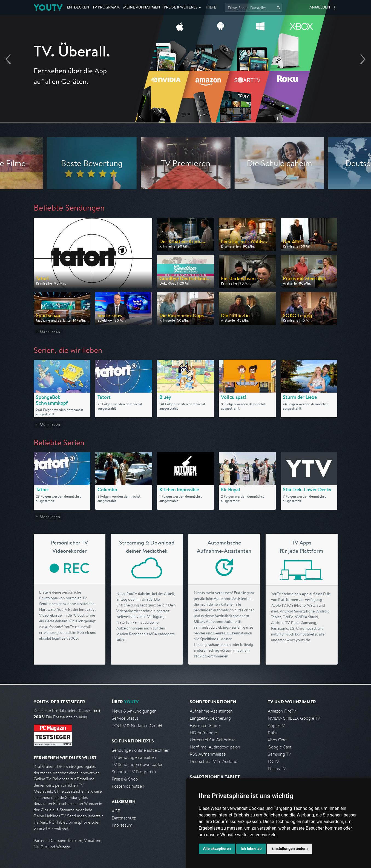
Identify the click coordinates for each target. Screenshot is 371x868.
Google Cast (280, 747)
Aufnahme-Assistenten (211, 711)
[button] (335, 8)
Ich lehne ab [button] (251, 849)
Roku (272, 733)
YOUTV (48, 8)
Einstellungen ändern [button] (290, 849)
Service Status (125, 718)
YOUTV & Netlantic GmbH (137, 726)
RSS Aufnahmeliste (208, 754)
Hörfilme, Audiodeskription (215, 747)
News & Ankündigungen (134, 711)
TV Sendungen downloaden (138, 765)
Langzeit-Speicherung (210, 718)
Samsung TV (279, 754)
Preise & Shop (125, 779)
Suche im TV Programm (134, 772)
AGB (116, 811)
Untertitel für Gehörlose (213, 740)
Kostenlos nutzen (128, 786)
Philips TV (277, 769)
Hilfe (211, 8)
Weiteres (181, 8)
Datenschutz (124, 818)
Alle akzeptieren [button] (217, 849)
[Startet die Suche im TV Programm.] (254, 8)
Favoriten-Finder (205, 726)
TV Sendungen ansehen (134, 757)
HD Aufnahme (203, 733)
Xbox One (277, 740)
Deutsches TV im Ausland (214, 761)
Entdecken (78, 8)
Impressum (122, 825)
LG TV (273, 761)
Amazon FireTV (282, 711)
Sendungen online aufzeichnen (141, 750)
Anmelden (320, 8)
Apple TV (276, 726)
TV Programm (106, 8)
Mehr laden (50, 332)
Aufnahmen (142, 8)
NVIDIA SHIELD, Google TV (294, 718)
